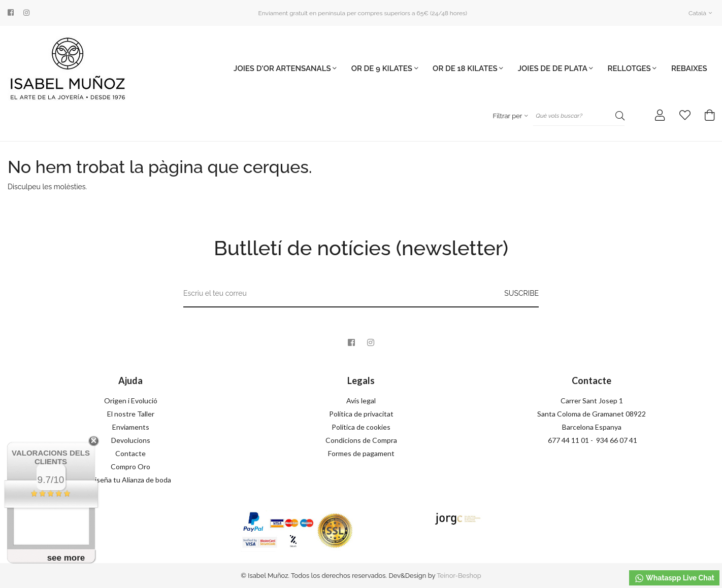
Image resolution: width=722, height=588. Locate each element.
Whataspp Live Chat (674, 578)
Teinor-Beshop (459, 576)
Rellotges (632, 68)
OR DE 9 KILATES (385, 68)
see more (66, 558)
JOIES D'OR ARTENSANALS (285, 68)
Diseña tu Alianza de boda (130, 480)
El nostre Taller (131, 414)
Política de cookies (361, 427)
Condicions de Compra (361, 440)
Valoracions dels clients (51, 457)
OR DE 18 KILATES (468, 68)
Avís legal (361, 401)
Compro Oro (130, 466)
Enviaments (131, 427)
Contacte (130, 453)
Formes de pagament (361, 453)
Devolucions (131, 440)
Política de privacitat (361, 414)
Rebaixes (689, 68)
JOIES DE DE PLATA (555, 68)
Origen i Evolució (131, 401)
